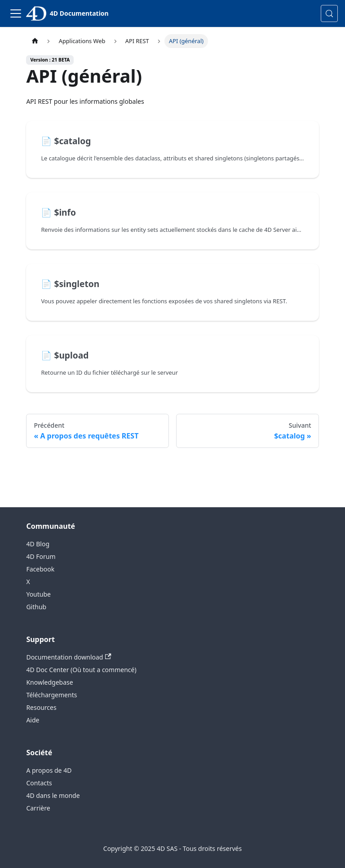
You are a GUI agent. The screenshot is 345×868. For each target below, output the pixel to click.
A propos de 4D (49, 770)
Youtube (38, 594)
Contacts (39, 783)
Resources (41, 707)
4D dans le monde (53, 795)
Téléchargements (51, 695)
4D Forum (41, 556)
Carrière (38, 808)
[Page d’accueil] (35, 41)
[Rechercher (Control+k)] (329, 13)
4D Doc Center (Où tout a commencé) (81, 670)
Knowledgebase (49, 682)
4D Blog (38, 544)
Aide (33, 720)
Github (36, 607)
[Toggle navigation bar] (16, 13)
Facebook (40, 569)
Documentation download (69, 657)
